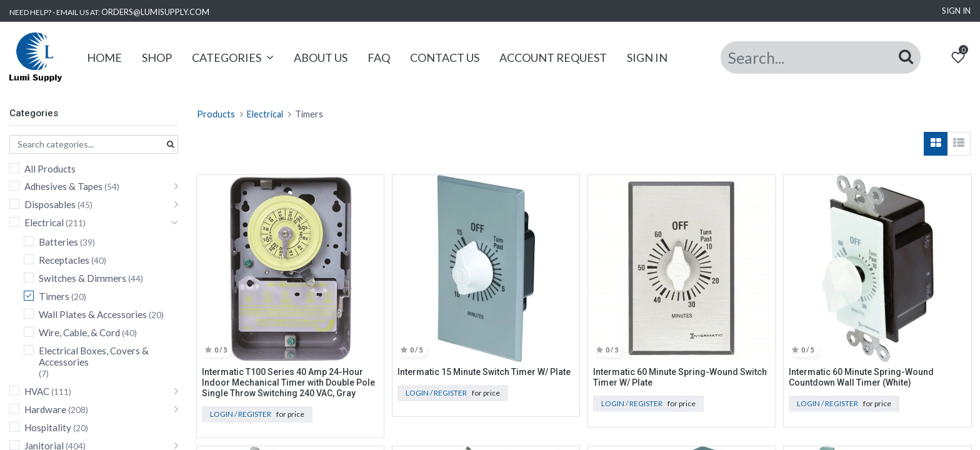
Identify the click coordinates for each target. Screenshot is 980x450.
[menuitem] (106, 58)
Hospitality (48, 427)
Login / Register (241, 414)
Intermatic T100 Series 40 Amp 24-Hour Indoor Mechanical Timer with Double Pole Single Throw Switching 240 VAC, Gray (288, 382)
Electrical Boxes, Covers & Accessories (94, 356)
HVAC (37, 391)
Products (216, 114)
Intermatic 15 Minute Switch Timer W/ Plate (484, 372)
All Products (50, 169)
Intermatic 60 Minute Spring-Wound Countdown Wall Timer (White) (861, 377)
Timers (54, 296)
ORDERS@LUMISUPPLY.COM (155, 12)
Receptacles (64, 260)
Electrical (44, 222)
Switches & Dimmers (82, 278)
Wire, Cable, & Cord (79, 332)
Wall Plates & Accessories (93, 314)
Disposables (50, 204)
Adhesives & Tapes (63, 186)
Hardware (45, 409)
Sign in (956, 11)
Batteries (58, 242)
